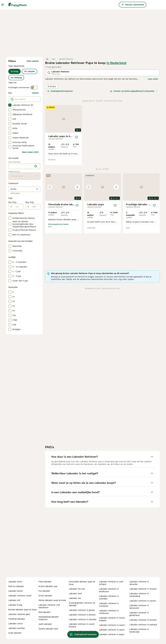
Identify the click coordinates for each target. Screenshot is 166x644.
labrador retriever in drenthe (83, 619)
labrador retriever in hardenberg (139, 595)
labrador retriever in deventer (139, 583)
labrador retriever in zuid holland (111, 583)
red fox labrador (16, 586)
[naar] (35, 207)
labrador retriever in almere (82, 615)
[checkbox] (10, 105)
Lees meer (153, 79)
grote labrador (45, 596)
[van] (18, 207)
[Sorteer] (134, 91)
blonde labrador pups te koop (22, 610)
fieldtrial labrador (17, 619)
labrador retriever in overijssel (109, 605)
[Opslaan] (76, 137)
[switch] (34, 87)
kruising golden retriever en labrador (82, 604)
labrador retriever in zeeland (143, 625)
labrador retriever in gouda (82, 610)
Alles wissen (33, 61)
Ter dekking (16, 78)
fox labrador (44, 591)
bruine (52, 86)
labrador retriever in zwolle (143, 601)
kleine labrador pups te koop (52, 600)
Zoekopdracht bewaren (60, 91)
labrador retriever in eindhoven (109, 590)
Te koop (14, 71)
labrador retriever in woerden (109, 597)
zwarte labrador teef (48, 629)
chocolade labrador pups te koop (82, 583)
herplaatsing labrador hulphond (49, 618)
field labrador (45, 582)
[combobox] (21, 166)
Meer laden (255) (30, 152)
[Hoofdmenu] (3, 5)
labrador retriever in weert (112, 625)
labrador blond (15, 591)
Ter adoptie (29, 71)
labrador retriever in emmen (143, 620)
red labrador (45, 612)
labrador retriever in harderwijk (139, 631)
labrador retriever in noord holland (82, 625)
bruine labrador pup (48, 586)
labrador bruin (15, 582)
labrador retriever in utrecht (143, 589)
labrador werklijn (17, 628)
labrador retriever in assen (112, 630)
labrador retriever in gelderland (139, 614)
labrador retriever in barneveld (139, 607)
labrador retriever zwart (20, 596)
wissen (35, 93)
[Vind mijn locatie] (36, 166)
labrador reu (75, 598)
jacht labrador (45, 624)
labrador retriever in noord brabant (112, 619)
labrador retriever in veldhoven (109, 612)
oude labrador (15, 633)
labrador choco (16, 624)
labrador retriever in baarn (112, 634)
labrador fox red (77, 589)
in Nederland (116, 63)
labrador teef (75, 594)
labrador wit (14, 600)
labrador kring (15, 605)
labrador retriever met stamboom (49, 606)
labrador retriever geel (19, 614)
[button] (64, 187)
